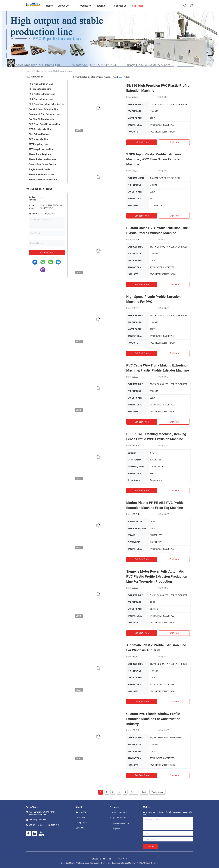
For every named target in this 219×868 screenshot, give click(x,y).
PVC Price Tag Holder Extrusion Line (47, 104)
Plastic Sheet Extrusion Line (43, 179)
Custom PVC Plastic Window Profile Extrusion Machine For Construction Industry (153, 719)
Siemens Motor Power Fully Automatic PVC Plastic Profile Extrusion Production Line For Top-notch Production (157, 576)
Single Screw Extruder (40, 169)
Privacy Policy (122, 859)
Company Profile (82, 812)
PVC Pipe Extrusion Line (41, 84)
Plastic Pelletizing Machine (42, 159)
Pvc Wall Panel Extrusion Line (43, 109)
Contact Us (80, 828)
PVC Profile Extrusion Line (42, 94)
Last (144, 792)
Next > (134, 792)
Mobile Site (107, 859)
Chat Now (174, 142)
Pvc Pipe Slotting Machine (42, 119)
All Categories (115, 829)
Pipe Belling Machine (39, 134)
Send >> (151, 846)
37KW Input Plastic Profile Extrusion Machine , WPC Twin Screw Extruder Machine (153, 159)
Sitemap (95, 859)
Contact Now (47, 253)
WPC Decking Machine (40, 129)
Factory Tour (81, 817)
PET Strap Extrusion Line (41, 149)
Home (28, 71)
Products (38, 71)
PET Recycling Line (38, 144)
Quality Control (81, 823)
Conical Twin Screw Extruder (43, 164)
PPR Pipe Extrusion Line (41, 99)
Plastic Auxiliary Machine (41, 174)
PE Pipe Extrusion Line (40, 89)
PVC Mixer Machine (39, 139)
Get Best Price (142, 142)
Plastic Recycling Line (40, 154)
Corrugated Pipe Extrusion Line (44, 114)
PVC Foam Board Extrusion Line (45, 124)
